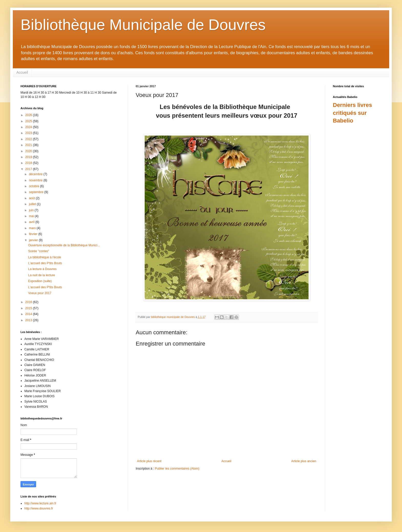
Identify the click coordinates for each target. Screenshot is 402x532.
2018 (29, 163)
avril (32, 222)
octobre (34, 186)
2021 (29, 145)
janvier (34, 240)
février (34, 234)
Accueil (22, 72)
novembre (36, 180)
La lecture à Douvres (42, 269)
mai (32, 216)
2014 (29, 314)
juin (32, 210)
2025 (29, 121)
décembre (36, 174)
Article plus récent (149, 461)
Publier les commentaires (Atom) (177, 469)
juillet (33, 204)
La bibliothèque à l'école (45, 257)
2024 (29, 127)
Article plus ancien (304, 461)
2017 (29, 169)
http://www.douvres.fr (39, 508)
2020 (29, 151)
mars (33, 228)
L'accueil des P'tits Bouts (45, 263)
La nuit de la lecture (42, 275)
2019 (29, 157)
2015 (29, 308)
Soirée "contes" (39, 251)
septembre (37, 192)
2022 (29, 139)
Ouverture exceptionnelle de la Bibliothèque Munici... (64, 245)
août (32, 198)
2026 (29, 115)
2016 (29, 302)
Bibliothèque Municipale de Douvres (143, 25)
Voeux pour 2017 (40, 293)
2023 (29, 133)
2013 (29, 320)
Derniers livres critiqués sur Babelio (352, 113)
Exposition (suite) (40, 281)
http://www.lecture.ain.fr (40, 503)
